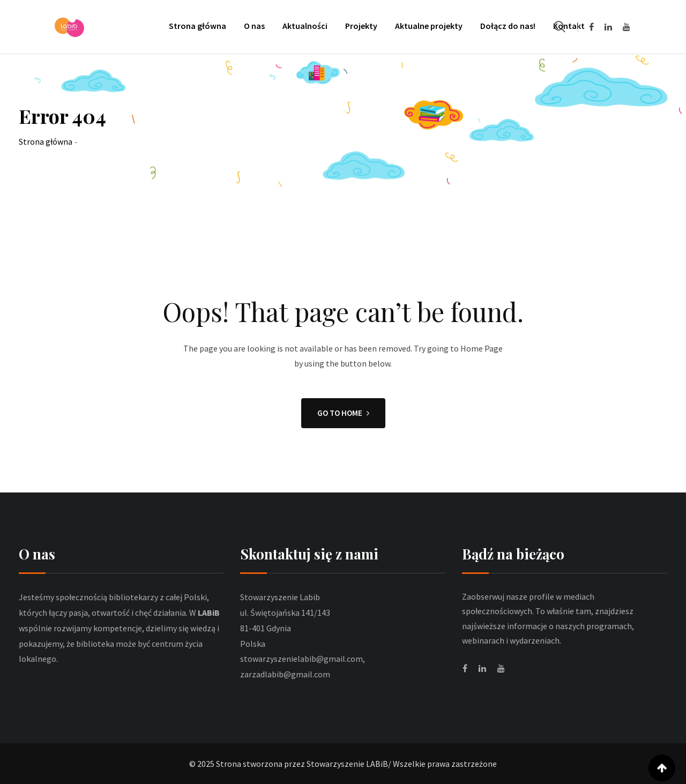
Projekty (361, 26)
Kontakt (569, 26)
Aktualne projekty (429, 26)
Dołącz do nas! (508, 26)
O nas (254, 26)
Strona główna (197, 26)
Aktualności (305, 26)
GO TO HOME (343, 413)
